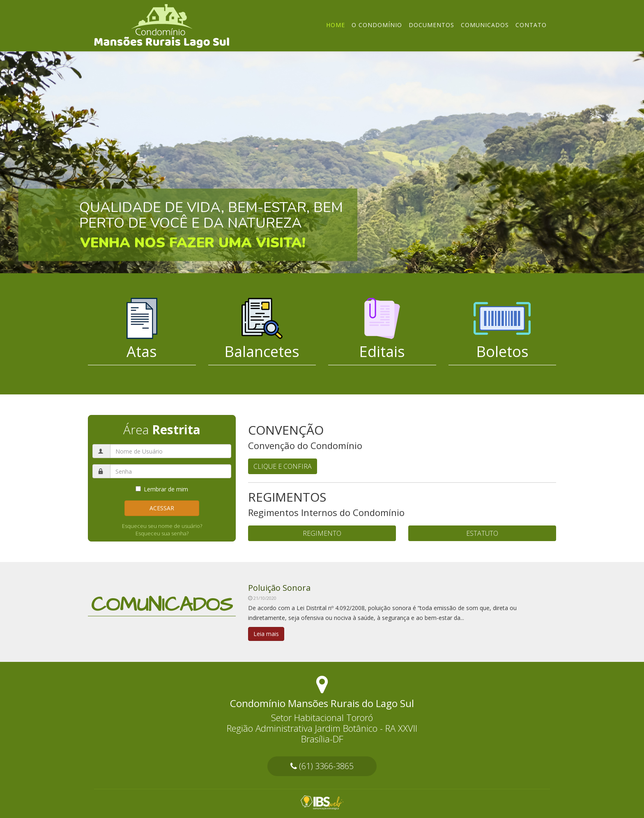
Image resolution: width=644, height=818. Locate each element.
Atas (142, 351)
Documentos (431, 25)
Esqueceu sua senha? (162, 533)
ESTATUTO (482, 533)
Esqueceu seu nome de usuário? (162, 526)
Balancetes (262, 351)
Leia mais (266, 634)
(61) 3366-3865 (322, 766)
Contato (531, 25)
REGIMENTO (322, 533)
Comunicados (485, 25)
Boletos (502, 351)
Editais (382, 351)
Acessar (162, 508)
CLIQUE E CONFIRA (283, 466)
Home (336, 25)
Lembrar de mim (162, 489)
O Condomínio (377, 25)
